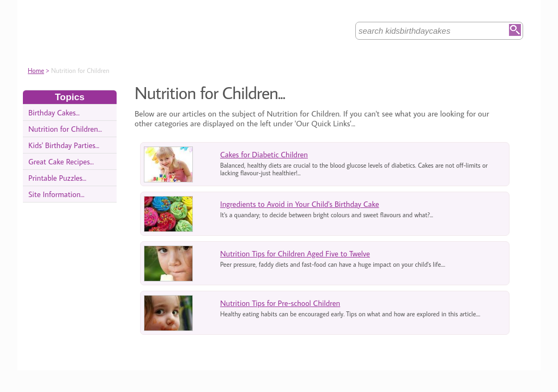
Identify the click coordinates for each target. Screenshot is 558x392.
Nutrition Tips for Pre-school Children (280, 303)
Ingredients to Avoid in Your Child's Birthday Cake (300, 204)
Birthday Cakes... (54, 112)
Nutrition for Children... (65, 129)
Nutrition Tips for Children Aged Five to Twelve (295, 253)
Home (36, 71)
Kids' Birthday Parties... (64, 145)
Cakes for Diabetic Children (264, 154)
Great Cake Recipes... (61, 161)
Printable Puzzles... (57, 178)
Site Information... (56, 194)
